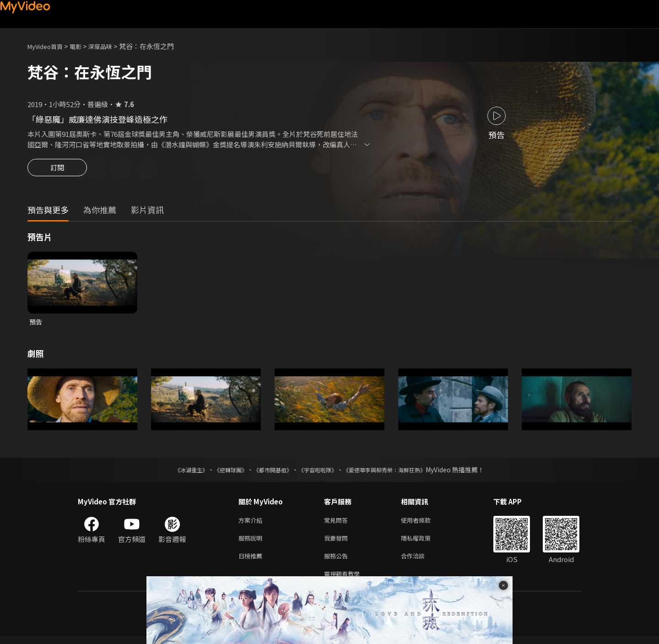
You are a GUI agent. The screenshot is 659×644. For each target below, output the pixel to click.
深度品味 (110, 46)
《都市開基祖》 (268, 472)
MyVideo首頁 (48, 46)
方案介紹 (252, 523)
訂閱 (57, 170)
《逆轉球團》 (220, 472)
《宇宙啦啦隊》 (319, 472)
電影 (83, 46)
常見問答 (338, 523)
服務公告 (338, 561)
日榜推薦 (252, 561)
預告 (36, 323)
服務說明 (252, 542)
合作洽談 (420, 561)
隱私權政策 (424, 542)
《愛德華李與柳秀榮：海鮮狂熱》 (396, 472)
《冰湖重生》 (175, 472)
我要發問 (338, 542)
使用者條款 (424, 523)
